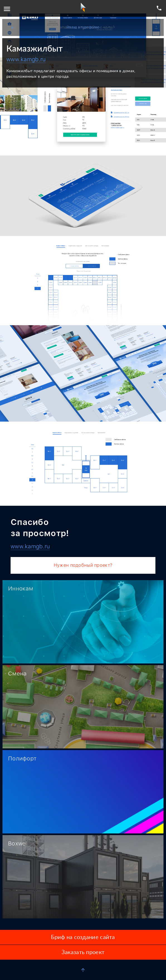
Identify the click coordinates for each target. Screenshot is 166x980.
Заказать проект (83, 952)
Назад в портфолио (55, 27)
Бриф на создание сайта (83, 937)
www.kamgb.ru (26, 59)
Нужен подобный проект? (83, 565)
